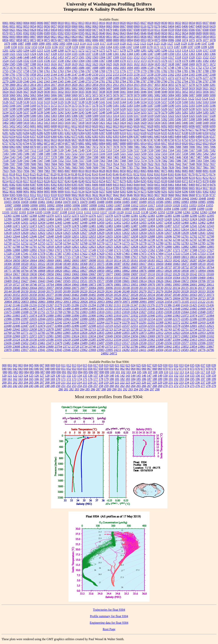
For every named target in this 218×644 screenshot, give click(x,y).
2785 (130, 81)
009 (53, 365)
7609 (81, 164)
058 (101, 369)
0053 (26, 26)
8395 (75, 185)
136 (90, 376)
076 (198, 369)
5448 (199, 123)
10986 (210, 202)
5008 (116, 88)
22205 (210, 319)
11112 (88, 212)
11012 (135, 205)
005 (31, 365)
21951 (160, 315)
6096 (192, 126)
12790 (25, 247)
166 (37, 379)
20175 (50, 291)
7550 (54, 161)
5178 (95, 105)
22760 (8, 333)
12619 (16, 233)
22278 (126, 322)
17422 (84, 254)
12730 (117, 240)
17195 (134, 250)
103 (128, 372)
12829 (143, 247)
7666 (33, 167)
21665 (193, 309)
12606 (118, 229)
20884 (50, 302)
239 (214, 382)
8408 (102, 185)
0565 (185, 30)
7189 (47, 154)
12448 (84, 223)
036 (197, 365)
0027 (143, 23)
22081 (92, 319)
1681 (47, 68)
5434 (157, 123)
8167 (185, 174)
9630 (81, 195)
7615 (123, 164)
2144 (54, 74)
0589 (47, 33)
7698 (88, 167)
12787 (8, 247)
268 (155, 386)
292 (125, 389)
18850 (101, 271)
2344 (54, 81)
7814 (151, 167)
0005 (33, 23)
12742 (168, 240)
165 (31, 379)
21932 (134, 315)
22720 (101, 329)
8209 (185, 178)
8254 (102, 181)
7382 (68, 157)
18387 (118, 264)
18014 (193, 257)
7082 (144, 147)
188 (155, 379)
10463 (50, 202)
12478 (67, 226)
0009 (54, 23)
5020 (199, 88)
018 (101, 365)
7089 (185, 147)
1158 (68, 47)
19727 (16, 285)
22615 (202, 326)
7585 (171, 161)
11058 (18, 209)
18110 (109, 260)
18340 (58, 264)
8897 (164, 188)
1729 (151, 68)
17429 (101, 254)
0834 (130, 37)
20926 (84, 302)
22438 (210, 322)
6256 (171, 130)
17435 (109, 254)
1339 (102, 54)
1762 (54, 71)
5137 (75, 102)
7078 (116, 147)
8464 (178, 185)
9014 (199, 188)
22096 (118, 319)
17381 (50, 254)
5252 (130, 112)
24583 (185, 350)
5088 (199, 95)
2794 (185, 81)
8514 (109, 188)
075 (192, 369)
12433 (33, 223)
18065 (42, 260)
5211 (68, 109)
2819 (68, 85)
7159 (150, 150)
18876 (143, 271)
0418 (206, 26)
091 (64, 372)
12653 (92, 236)
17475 (143, 254)
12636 (160, 233)
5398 (192, 119)
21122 (202, 302)
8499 (81, 188)
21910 (118, 315)
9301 (199, 192)
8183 (47, 178)
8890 (150, 188)
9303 (213, 192)
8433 (116, 185)
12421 (176, 219)
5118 (164, 99)
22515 (101, 326)
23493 (92, 343)
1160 (82, 47)
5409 (19, 123)
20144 (8, 291)
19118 (160, 274)
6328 (143, 133)
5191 (178, 105)
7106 (19, 150)
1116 (96, 44)
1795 (26, 74)
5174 (68, 105)
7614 (116, 164)
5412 (40, 123)
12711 (16, 240)
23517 (126, 343)
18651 (92, 267)
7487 (199, 157)
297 (152, 389)
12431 (25, 223)
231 (171, 382)
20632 (126, 298)
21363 (143, 305)
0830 (102, 37)
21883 (58, 315)
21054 (168, 302)
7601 (40, 164)
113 (181, 372)
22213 (16, 322)
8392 (54, 185)
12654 (101, 236)
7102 (12, 150)
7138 (54, 150)
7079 (123, 147)
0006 (40, 23)
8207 (171, 178)
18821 (67, 271)
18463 (177, 264)
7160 (157, 150)
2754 (95, 81)
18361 (75, 264)
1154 (41, 47)
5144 (123, 102)
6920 (185, 143)
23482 (67, 343)
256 (90, 386)
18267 (185, 260)
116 (197, 372)
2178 (61, 78)
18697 (134, 267)
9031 (12, 192)
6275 (178, 130)
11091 (142, 209)
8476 (213, 185)
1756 (12, 71)
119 (213, 372)
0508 (137, 30)
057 (96, 369)
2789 (157, 81)
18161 (134, 260)
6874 (61, 143)
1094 (69, 44)
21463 (25, 309)
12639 (185, 233)
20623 (101, 298)
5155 (151, 102)
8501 (88, 188)
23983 (101, 350)
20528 (134, 295)
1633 (144, 64)
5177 (88, 105)
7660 (6, 167)
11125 (136, 212)
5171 (47, 105)
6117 (40, 130)
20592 (33, 298)
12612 (168, 229)
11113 (96, 212)
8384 (26, 185)
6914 (144, 143)
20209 (75, 291)
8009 (75, 171)
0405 (178, 26)
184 (133, 379)
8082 (178, 171)
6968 (26, 147)
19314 (109, 278)
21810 (101, 312)
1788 (206, 71)
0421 (12, 30)
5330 (12, 119)
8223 (40, 181)
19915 (126, 285)
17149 (92, 250)
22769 (16, 333)
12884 (202, 247)
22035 (33, 319)
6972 (40, 147)
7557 (81, 161)
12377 (101, 216)
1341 (116, 54)
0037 (206, 23)
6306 (95, 133)
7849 (185, 167)
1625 (109, 64)
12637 (168, 233)
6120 (53, 130)
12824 (101, 247)
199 (214, 379)
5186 (144, 105)
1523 (212, 57)
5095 (34, 99)
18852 (109, 271)
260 (112, 386)
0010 (61, 23)
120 (4, 376)
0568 (206, 30)
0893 (123, 40)
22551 (134, 326)
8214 (6, 181)
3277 (185, 85)
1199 (204, 47)
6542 (6, 140)
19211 (42, 278)
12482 (101, 226)
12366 (16, 216)
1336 (81, 54)
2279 (6, 81)
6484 (178, 136)
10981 (168, 202)
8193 (88, 178)
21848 (202, 312)
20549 (177, 295)
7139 (61, 150)
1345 (137, 54)
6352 (212, 133)
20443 (67, 295)
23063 (143, 336)
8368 (171, 181)
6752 (185, 140)
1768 (95, 71)
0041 (6, 26)
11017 (151, 205)
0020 (123, 23)
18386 (109, 264)
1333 (61, 54)
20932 (92, 302)
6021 (102, 126)
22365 (168, 322)
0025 (137, 23)
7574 (144, 161)
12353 (161, 212)
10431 (126, 198)
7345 (19, 157)
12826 (118, 247)
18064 (33, 260)
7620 (143, 164)
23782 (126, 346)
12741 (160, 240)
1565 (88, 61)
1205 (33, 50)
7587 (185, 161)
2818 (61, 85)
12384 (160, 216)
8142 (88, 174)
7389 (81, 157)
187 (149, 379)
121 (10, 376)
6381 (81, 136)
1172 (163, 47)
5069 (75, 95)
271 (171, 386)
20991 (143, 302)
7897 (213, 167)
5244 (75, 112)
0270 (150, 26)
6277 (192, 130)
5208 (47, 109)
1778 (137, 71)
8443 (130, 185)
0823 (68, 37)
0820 (47, 37)
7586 (178, 161)
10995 (68, 205)
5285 (206, 112)
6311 (130, 133)
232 (176, 382)
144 (133, 376)
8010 (81, 171)
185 (139, 379)
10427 (118, 198)
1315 (192, 50)
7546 (33, 161)
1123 (143, 44)
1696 (144, 68)
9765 (96, 198)
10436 (160, 198)
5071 (81, 95)
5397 (185, 119)
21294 (92, 305)
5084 (171, 95)
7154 (116, 150)
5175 (75, 105)
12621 (33, 233)
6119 (47, 130)
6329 (150, 133)
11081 (84, 209)
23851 (176, 346)
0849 (178, 37)
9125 (75, 192)
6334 (157, 133)
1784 (178, 71)
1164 (109, 47)
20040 (16, 288)
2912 (116, 85)
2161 (164, 74)
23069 (151, 336)
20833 (25, 302)
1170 (150, 47)
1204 (26, 50)
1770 (109, 71)
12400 (25, 219)
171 (63, 379)
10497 (134, 202)
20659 (151, 298)
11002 (101, 205)
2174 (40, 78)
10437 (169, 198)
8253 (95, 181)
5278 (157, 112)
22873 (143, 333)
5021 (206, 88)
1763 (61, 71)
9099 (61, 192)
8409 (109, 185)
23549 (160, 343)
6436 (164, 136)
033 (181, 365)
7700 (102, 167)
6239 (164, 130)
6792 (12, 143)
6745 (137, 140)
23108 (8, 340)
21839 (176, 312)
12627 (84, 233)
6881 (81, 143)
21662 (185, 309)
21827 (143, 312)
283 (77, 389)
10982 (177, 202)
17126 (75, 250)
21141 (210, 302)
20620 (92, 298)
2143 (47, 74)
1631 (130, 64)
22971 (25, 336)
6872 (47, 143)
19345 (143, 278)
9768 (110, 198)
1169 (143, 47)
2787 (144, 81)
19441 (33, 281)
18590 (33, 267)
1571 (130, 61)
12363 (204, 212)
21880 (50, 315)
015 (85, 365)
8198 (116, 178)
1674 (12, 68)
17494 (160, 254)
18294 (202, 260)
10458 (25, 202)
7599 (26, 164)
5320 (157, 116)
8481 (19, 188)
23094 (193, 336)
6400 (144, 136)
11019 (168, 205)
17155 (101, 250)
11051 (185, 205)
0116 (144, 26)
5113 (137, 99)
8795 (123, 188)
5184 (137, 105)
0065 (109, 26)
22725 (126, 329)
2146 (68, 74)
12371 (58, 216)
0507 (130, 30)
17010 (42, 250)
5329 (6, 119)
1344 (130, 54)
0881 (81, 40)
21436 (210, 305)
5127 (12, 102)
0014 (88, 23)
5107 (103, 99)
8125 (33, 174)
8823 (143, 188)
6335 (164, 133)
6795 (33, 143)
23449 (16, 343)
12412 (109, 219)
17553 (202, 254)
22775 (33, 333)
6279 (205, 130)
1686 (81, 68)
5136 (68, 102)
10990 (34, 205)
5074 (102, 95)
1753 (206, 68)
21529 (134, 309)
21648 (177, 309)
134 (80, 376)
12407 (67, 219)
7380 (61, 157)
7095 (206, 147)
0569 (212, 30)
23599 (8, 346)
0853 (199, 37)
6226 (136, 130)
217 (95, 382)
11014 (143, 205)
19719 (8, 285)
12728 (100, 240)
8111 (5, 174)
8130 (61, 174)
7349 (26, 157)
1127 (170, 44)
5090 (213, 95)
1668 (185, 64)
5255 (144, 112)
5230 (192, 109)
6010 (61, 126)
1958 (33, 74)
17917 (134, 257)
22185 (185, 319)
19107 (143, 274)
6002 (40, 126)
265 (139, 386)
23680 (50, 346)
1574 (151, 61)
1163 (102, 47)
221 (117, 382)
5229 (185, 109)
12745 (185, 240)
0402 (164, 26)
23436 (8, 343)
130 (58, 376)
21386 (168, 305)
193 (182, 379)
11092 (151, 209)
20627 (109, 298)
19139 (185, 274)
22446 (16, 326)
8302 (151, 181)
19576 (92, 281)
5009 (123, 88)
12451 (109, 223)
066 (144, 369)
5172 (54, 105)
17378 (42, 254)
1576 (164, 61)
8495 (61, 188)
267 (149, 386)
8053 (137, 171)
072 (176, 369)
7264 (6, 157)
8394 (68, 185)
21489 (75, 309)
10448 (202, 198)
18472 (185, 264)
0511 (157, 30)
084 (26, 372)
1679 (40, 68)
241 (10, 386)
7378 (54, 157)
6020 (95, 126)
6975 (47, 147)
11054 (201, 205)
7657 (212, 164)
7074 (102, 147)
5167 (19, 105)
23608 (16, 346)
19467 (58, 281)
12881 (177, 247)
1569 (116, 61)
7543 (26, 161)
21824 (134, 312)
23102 (210, 336)
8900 (185, 188)
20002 (202, 285)
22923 (177, 333)
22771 (25, 333)
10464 (58, 202)
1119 (116, 44)
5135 (61, 102)
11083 (92, 209)
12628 (92, 233)
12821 (75, 247)
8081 (171, 171)
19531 (84, 281)
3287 (40, 88)
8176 (12, 178)
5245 (81, 112)
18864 (134, 271)
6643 (116, 140)
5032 (61, 92)
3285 (26, 88)
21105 (185, 302)
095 (86, 372)
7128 (47, 150)
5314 (116, 116)
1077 (206, 40)
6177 (67, 130)
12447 (75, 223)
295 (141, 389)
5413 (47, 123)
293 (131, 389)
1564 (81, 61)
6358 (40, 136)
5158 (171, 102)
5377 (81, 119)
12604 (101, 229)
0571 (12, 33)
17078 (67, 250)
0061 (81, 26)
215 (85, 382)
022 (122, 365)
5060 (12, 95)
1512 (137, 57)
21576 (168, 309)
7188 (40, 154)
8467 (185, 185)
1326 (40, 54)
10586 (160, 202)
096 (91, 372)
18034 (8, 260)
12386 (177, 216)
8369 (178, 181)
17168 (109, 250)
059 (106, 369)
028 (155, 365)
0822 (61, 37)
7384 (75, 157)
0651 (171, 33)
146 (144, 376)
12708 (210, 236)
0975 (157, 40)
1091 (49, 44)
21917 (126, 315)
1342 (123, 54)
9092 (33, 192)
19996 (185, 285)
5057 (213, 92)
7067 (88, 147)
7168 (199, 150)
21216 (33, 305)
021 (117, 365)
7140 (67, 150)
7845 (178, 167)
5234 (6, 112)
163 (21, 379)
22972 (33, 336)
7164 (171, 150)
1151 (21, 47)
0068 (130, 26)
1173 (170, 47)
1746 (157, 68)
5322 (171, 116)
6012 (74, 126)
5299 (26, 116)
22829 (92, 333)
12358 (170, 212)
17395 (67, 254)
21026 (160, 302)
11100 (209, 209)
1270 (68, 50)
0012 (74, 23)
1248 (54, 50)
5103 (75, 99)
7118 (40, 150)
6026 (137, 126)
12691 (160, 236)
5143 (116, 102)
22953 (202, 333)
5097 (40, 99)
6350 (206, 133)
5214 (88, 109)
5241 (54, 112)
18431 (151, 264)
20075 (75, 288)
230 (165, 382)
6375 (75, 136)
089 (53, 372)
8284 (137, 181)
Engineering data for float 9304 (109, 623)
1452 (54, 57)
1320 (6, 54)
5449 (206, 123)
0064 (102, 26)
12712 (25, 240)
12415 (126, 219)
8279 (123, 181)
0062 (88, 26)
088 (48, 372)
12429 (8, 223)
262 (123, 386)
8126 (40, 174)
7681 (68, 167)
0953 (144, 40)
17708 (58, 257)
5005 (95, 88)
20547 (168, 295)
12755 (42, 243)
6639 (88, 140)
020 (112, 365)
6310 (123, 133)
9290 (157, 192)
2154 (123, 74)
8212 (206, 178)
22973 (42, 336)
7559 (95, 161)
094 (80, 372)
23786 (134, 346)
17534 (185, 254)
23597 (210, 343)
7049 (61, 147)
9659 (164, 195)
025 (138, 365)
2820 (75, 85)
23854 (193, 346)
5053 (192, 92)
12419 (160, 219)
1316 (199, 50)
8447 (144, 185)
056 (90, 369)
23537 (151, 343)
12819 (58, 247)
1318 (213, 50)
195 (192, 379)
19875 (101, 285)
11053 (193, 205)
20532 (143, 295)
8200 (130, 178)
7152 (102, 150)
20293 (177, 291)
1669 (192, 64)
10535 (151, 202)
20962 (109, 302)
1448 (26, 57)
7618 (130, 164)
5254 (137, 112)
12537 (177, 226)
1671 (206, 64)
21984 (210, 315)
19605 (134, 281)
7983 (47, 171)
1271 (75, 50)
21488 (67, 309)
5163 (206, 102)
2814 (33, 85)
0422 (19, 30)
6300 (54, 133)
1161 (88, 47)
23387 (168, 340)
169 (53, 379)
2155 (130, 74)
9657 (157, 195)
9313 (40, 195)
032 (176, 365)
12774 (118, 243)
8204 (151, 178)
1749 (178, 68)
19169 (210, 274)
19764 (50, 285)
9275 (144, 192)
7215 (95, 154)
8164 (164, 174)
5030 (47, 92)
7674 (61, 167)
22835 (101, 333)
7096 (213, 147)
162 (15, 379)
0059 (68, 26)
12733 (126, 240)
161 (10, 379)
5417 (74, 123)
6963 (12, 147)
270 (165, 386)
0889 (116, 40)
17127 (84, 250)
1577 (171, 61)
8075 (164, 171)
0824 (75, 37)
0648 (151, 33)
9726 (206, 195)
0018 (109, 23)
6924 (213, 143)
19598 (118, 281)
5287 (213, 112)
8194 (95, 178)
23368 (160, 340)
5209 (54, 109)
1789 (213, 71)
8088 (199, 171)
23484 (75, 343)
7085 (164, 147)
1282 (151, 50)
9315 (47, 195)
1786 (192, 71)
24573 (176, 350)
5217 (109, 109)
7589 (192, 161)
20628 (118, 298)
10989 (26, 205)
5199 (19, 109)
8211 (199, 178)
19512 (75, 281)
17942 (151, 257)
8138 (74, 174)
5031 (54, 92)
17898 (126, 257)
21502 (109, 309)
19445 (50, 281)
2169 (6, 78)
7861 (206, 167)
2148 (81, 74)
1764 (68, 71)
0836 (144, 37)
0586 (40, 33)
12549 (16, 229)
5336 (47, 119)
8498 (75, 188)
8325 (157, 181)
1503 (95, 57)
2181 (81, 78)
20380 (58, 295)
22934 (185, 333)
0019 (116, 23)
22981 (50, 336)
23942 (50, 350)
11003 (110, 205)
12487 (134, 226)
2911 (109, 85)
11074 (67, 209)
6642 (109, 140)
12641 (202, 233)
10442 (185, 198)
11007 (118, 205)
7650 (199, 164)
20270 (143, 291)
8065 (144, 171)
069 (160, 369)
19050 (50, 274)
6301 (61, 133)
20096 (109, 288)
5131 (33, 102)
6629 (26, 140)
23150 (33, 340)
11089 (126, 209)
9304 (6, 195)
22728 (134, 329)
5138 (81, 102)
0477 (95, 30)
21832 (151, 312)
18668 (109, 267)
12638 (177, 233)
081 (10, 372)
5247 (95, 112)
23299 (101, 340)
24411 (143, 350)
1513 (143, 57)
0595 (81, 33)
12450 (101, 223)
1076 (199, 40)
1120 (123, 44)
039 (214, 365)
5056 (206, 92)
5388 (137, 119)
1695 (137, 68)
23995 (109, 350)
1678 (33, 68)
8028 (102, 171)
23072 (168, 336)
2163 (178, 74)
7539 (19, 161)
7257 (178, 154)
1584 (6, 64)
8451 (157, 185)
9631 (88, 195)
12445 (58, 223)
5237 (26, 112)
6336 (171, 133)
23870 (8, 350)
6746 (143, 140)
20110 (143, 288)
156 (198, 376)
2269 (151, 78)
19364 (176, 278)
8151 (130, 174)
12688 (151, 236)
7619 (137, 164)
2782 (109, 81)
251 (63, 386)
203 (21, 382)
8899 (178, 188)
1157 (61, 47)
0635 (95, 33)
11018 (160, 205)
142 (123, 376)
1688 (95, 68)
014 (79, 365)
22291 (143, 322)
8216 (19, 181)
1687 (88, 68)
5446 (185, 123)
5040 (116, 92)
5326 (199, 116)
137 (96, 376)
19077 (109, 274)
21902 (101, 315)
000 (4, 365)
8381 (6, 185)
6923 (206, 143)
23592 (193, 343)
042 (15, 369)
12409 (84, 219)
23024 (75, 336)
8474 (206, 185)
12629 (101, 233)
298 (157, 389)
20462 (75, 295)
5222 (137, 109)
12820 (67, 247)
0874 (40, 40)
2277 (206, 78)
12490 (143, 226)
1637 (164, 64)
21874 (33, 315)
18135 (126, 260)
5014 (157, 88)
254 (80, 386)
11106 (47, 212)
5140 (95, 102)
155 (192, 376)
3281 (212, 85)
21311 (117, 305)
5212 (74, 109)
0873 (33, 40)
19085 (118, 274)
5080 (144, 95)
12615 (193, 229)
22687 (58, 329)
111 (171, 372)
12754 (33, 243)
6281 (6, 133)
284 (82, 389)
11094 (167, 209)
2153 (116, 74)
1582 (206, 61)
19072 (101, 274)
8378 (206, 181)
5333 (33, 119)
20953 (101, 302)
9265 (123, 192)
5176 (81, 105)
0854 (206, 37)
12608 (134, 229)
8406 (95, 185)
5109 (116, 99)
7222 (130, 154)
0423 (26, 30)
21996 (16, 319)
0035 (199, 23)
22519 (109, 326)
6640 (95, 140)
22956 (210, 333)
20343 (8, 295)
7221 (123, 154)
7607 (75, 164)
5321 (164, 116)
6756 (212, 140)
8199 (123, 178)
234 (187, 382)
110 (166, 372)
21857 (210, 312)
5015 (164, 88)
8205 (157, 178)
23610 (25, 346)
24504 (160, 350)
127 (42, 376)
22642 (16, 329)
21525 (126, 309)
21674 (210, 309)
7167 (192, 150)
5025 (12, 92)
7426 (157, 157)
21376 (151, 305)
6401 (151, 136)
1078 (213, 40)
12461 (193, 223)
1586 (19, 64)
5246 (88, 112)
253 (74, 386)
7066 (81, 147)
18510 (202, 264)
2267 (137, 78)
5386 (130, 119)
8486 (47, 188)
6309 (116, 133)
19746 (33, 285)
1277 (116, 50)
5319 (150, 116)
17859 (101, 257)
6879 (75, 143)
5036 (88, 92)
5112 (130, 99)
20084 (92, 288)
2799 (6, 85)
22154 (151, 319)
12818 (50, 247)
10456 (16, 202)
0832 (116, 37)
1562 (68, 61)
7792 (137, 167)
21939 (143, 315)
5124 (205, 99)
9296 (185, 192)
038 (208, 365)
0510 (151, 30)
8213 (212, 178)
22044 (42, 319)
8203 (144, 178)
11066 (51, 209)
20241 (109, 291)
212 (69, 382)
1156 (55, 47)
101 (118, 372)
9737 (212, 195)
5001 (68, 88)
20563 (193, 295)
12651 (75, 236)
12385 (168, 216)
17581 (8, 257)
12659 (143, 236)
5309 (95, 116)
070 (165, 369)
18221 (160, 260)
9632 (95, 195)
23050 (118, 336)
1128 (177, 44)
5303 (54, 116)
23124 (16, 340)
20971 (126, 302)
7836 (164, 167)
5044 (130, 92)
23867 (210, 346)
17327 (210, 250)
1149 (7, 47)
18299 (210, 260)
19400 (202, 278)
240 (4, 386)
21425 (193, 305)
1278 (123, 50)
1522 (206, 57)
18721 (151, 267)
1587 (26, 64)
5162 (199, 102)
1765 (75, 71)
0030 (164, 23)
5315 (123, 116)
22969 (16, 336)
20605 (67, 298)
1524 (6, 61)
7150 (88, 150)
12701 (185, 236)
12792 (42, 247)
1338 (95, 54)
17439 (118, 254)
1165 (116, 47)
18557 (16, 267)
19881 (118, 285)
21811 (109, 312)
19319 (117, 278)
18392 (126, 264)
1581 (199, 61)
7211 (68, 154)
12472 (25, 226)
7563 (102, 161)
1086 (14, 44)
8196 (102, 178)
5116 (157, 99)
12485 (126, 226)
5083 (164, 95)
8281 (130, 181)
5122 (191, 99)
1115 (89, 44)
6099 (212, 126)
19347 (151, 278)
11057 (9, 209)
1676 (19, 68)
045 (31, 369)
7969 (40, 171)
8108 (213, 171)
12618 (8, 233)
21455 (16, 309)
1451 (47, 57)
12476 (50, 226)
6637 (75, 140)
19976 (160, 285)
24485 (151, 350)
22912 (160, 333)
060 (112, 369)
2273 (178, 78)
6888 (123, 143)
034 (187, 365)
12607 (126, 229)
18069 (50, 260)
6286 (40, 133)
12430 (16, 223)
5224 (150, 109)
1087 (21, 44)
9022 (6, 192)
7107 (26, 150)
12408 (75, 219)
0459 (88, 30)
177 (96, 379)
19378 (185, 278)
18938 (185, 271)
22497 (84, 326)
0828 (88, 37)
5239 (40, 112)
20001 (193, 285)
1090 (42, 44)
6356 (26, 136)
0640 (102, 33)
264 (133, 386)
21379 (160, 305)
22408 (193, 322)
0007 (47, 23)
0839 (157, 37)
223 (128, 382)
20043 (25, 288)
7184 (12, 154)
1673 (6, 68)
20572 (202, 295)
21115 (193, 302)
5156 (157, 102)
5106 (96, 99)
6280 (212, 130)
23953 (75, 350)
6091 (157, 126)
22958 (8, 336)
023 (128, 365)
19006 (210, 271)
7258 (185, 154)
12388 (185, 216)
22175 (176, 319)
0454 (54, 30)
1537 (54, 61)
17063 (50, 250)
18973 (193, 271)
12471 (16, 226)
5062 (26, 95)
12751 (16, 243)
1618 (68, 64)
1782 (164, 71)
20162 (33, 291)
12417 (143, 219)
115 (192, 372)
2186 (95, 78)
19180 (16, 278)
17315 (202, 250)
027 (149, 365)
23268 (75, 340)
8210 (192, 178)
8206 (164, 178)
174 (80, 379)
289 (109, 389)
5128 (19, 102)
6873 (54, 143)
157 (203, 376)
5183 (130, 105)
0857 (12, 40)
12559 (58, 229)
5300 (33, 116)
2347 (75, 81)
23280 (84, 340)
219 (106, 382)
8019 (88, 171)
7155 (123, 150)
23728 (75, 346)
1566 (95, 61)
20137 (202, 288)
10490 (109, 202)
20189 (67, 291)
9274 (137, 192)
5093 (20, 99)
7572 (137, 161)
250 (58, 386)
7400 (102, 157)
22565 (168, 326)
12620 (25, 233)
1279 (130, 50)
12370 (50, 216)
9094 (40, 192)
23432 (210, 340)
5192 (185, 105)
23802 (143, 346)
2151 (102, 74)
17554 (210, 254)
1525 (12, 61)
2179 (68, 78)
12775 (126, 243)
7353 (40, 157)
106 (145, 372)
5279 (164, 112)
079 (214, 369)
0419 (212, 26)
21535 (143, 309)
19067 (92, 274)
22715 (92, 329)
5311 (109, 116)
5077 (123, 95)
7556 (75, 161)
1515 (157, 57)
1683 (61, 68)
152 (176, 376)
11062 (26, 209)
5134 (54, 102)
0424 (33, 30)
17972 (168, 257)
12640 (193, 233)
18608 (58, 267)
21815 (117, 312)
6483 (171, 136)
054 (80, 369)
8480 (12, 188)
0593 (68, 33)
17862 (109, 257)
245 (31, 386)
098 (102, 372)
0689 (199, 33)
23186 (50, 340)
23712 (67, 346)
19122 (168, 274)
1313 (178, 50)
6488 (199, 136)
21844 (185, 312)
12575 (75, 229)
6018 (81, 126)
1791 (12, 74)
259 (106, 386)
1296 (164, 50)
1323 (26, 54)
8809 (130, 188)
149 (160, 376)
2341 (33, 81)
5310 (102, 116)
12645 (25, 236)
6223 (116, 130)
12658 (134, 236)
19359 (168, 278)
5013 (150, 88)
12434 (42, 223)
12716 (41, 240)
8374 (192, 181)
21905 (109, 315)
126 (37, 376)
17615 (33, 257)
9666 (185, 195)
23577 (185, 343)
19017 (16, 274)
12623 (50, 233)
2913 (123, 85)
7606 (68, 164)
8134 (67, 174)
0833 (123, 37)
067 (149, 369)
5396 (178, 119)
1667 (178, 64)
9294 (178, 192)
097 (96, 372)
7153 (109, 150)
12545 (8, 229)
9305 (12, 195)
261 (117, 386)
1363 (192, 54)
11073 (59, 209)
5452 (12, 126)
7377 (47, 157)
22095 (109, 319)
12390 (193, 216)
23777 (117, 346)
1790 (6, 74)
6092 (164, 126)
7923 (6, 171)
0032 (178, 23)
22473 (33, 326)
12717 (50, 240)
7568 (123, 161)
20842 (33, 302)
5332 (26, 119)
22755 (202, 329)
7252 (157, 154)
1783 (171, 71)
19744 (25, 285)
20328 (185, 291)
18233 (168, 260)
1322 (19, 54)
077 (203, 369)
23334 (118, 340)
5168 (26, 105)
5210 (61, 109)
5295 (12, 116)
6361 (61, 136)
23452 (25, 343)
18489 (193, 264)
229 (160, 382)
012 (69, 365)
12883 (193, 247)
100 (112, 372)
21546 (151, 309)
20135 (185, 288)
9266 (130, 192)
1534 (33, 61)
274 (187, 386)
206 (37, 382)
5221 (130, 109)
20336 (210, 291)
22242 (58, 322)
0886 (95, 40)
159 (214, 376)
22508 (92, 326)
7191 (61, 154)
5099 (47, 99)
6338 (185, 133)
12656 (118, 236)
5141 (102, 102)
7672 (54, 167)
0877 (61, 40)
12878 (151, 247)
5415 (61, 123)
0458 (81, 30)
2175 (47, 78)
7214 (88, 154)
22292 (151, 322)
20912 (59, 302)
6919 (178, 143)
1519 (185, 57)
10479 (84, 202)
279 (214, 386)
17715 (67, 257)
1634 (151, 64)
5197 (6, 109)
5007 (109, 88)
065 (139, 369)
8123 (26, 174)
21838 (168, 312)
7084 (157, 147)
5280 (171, 112)
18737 (168, 267)
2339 (19, 81)
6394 (123, 136)
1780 (151, 71)
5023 (212, 88)
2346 (68, 81)
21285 (67, 305)
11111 (80, 212)
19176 (8, 278)
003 (21, 365)
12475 (42, 226)
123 (21, 376)
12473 (33, 226)
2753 (88, 81)
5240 (47, 112)
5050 (171, 92)
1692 (116, 68)
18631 (75, 267)
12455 (143, 223)
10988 (17, 205)
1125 (157, 44)
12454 (134, 223)
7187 (33, 154)
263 (128, 386)
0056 (47, 26)
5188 (157, 105)
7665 (26, 167)
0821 (54, 37)
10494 (118, 202)
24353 (134, 350)
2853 (88, 85)
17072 (58, 250)
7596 (6, 164)
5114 (144, 99)
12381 (134, 216)
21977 (202, 315)
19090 (126, 274)
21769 (58, 312)
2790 (164, 81)
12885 (210, 247)
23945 (58, 350)
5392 (164, 119)
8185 (61, 178)
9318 (54, 195)
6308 (109, 133)
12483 (109, 226)
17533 (177, 254)
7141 (74, 150)
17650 (42, 257)
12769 (92, 243)
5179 (102, 105)
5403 (12, 123)
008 (47, 365)
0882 (88, 40)
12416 (134, 219)
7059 (75, 147)
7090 (192, 147)
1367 (6, 57)
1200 (211, 47)
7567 (116, 161)
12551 (33, 229)
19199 (33, 278)
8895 (157, 188)
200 (4, 382)
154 (187, 376)
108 (155, 372)
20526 (118, 295)
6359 (47, 136)
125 (31, 376)
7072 (95, 147)
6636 (68, 140)
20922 (76, 302)
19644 (177, 281)
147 (149, 376)
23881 (16, 350)
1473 (75, 57)
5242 (61, 112)
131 (63, 376)
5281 (178, 112)
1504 (102, 57)
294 (136, 389)
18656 (101, 267)
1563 (75, 61)
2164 (185, 74)
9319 (61, 195)
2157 (144, 74)
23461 (42, 343)
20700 (185, 298)
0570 (6, 33)
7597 (12, 164)
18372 (92, 264)
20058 (58, 288)
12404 (50, 219)
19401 (210, 278)
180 (112, 379)
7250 (143, 154)
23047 (101, 336)
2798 (213, 81)
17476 (151, 254)
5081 (151, 95)
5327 (206, 116)
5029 (40, 92)
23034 (92, 336)
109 (161, 372)
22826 (84, 333)
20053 (42, 288)
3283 (12, 88)
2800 (12, 85)
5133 (47, 102)
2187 (102, 78)
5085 (178, 95)
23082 (185, 336)
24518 (168, 350)
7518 (6, 161)
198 (208, 379)
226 (144, 382)
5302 (47, 116)
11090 (134, 209)
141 (117, 376)
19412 (16, 281)
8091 (206, 171)
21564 (160, 309)
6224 (123, 130)
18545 (210, 264)
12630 (109, 233)
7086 (171, 147)
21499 (92, 309)
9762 (76, 198)
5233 (212, 109)
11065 (42, 209)
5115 (150, 99)
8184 (54, 178)
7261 (199, 154)
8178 (19, 178)
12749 (210, 240)
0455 (61, 30)
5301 (40, 116)
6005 (47, 126)
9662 (178, 195)
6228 (150, 130)
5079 (137, 95)
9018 (212, 188)
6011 (68, 126)
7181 (206, 150)
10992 (51, 205)
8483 (33, 188)
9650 (137, 195)
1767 (88, 71)
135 (85, 376)
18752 (185, 267)
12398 (16, 219)
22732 (143, 329)
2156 (137, 74)
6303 (75, 133)
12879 (160, 247)
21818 (126, 312)
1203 (19, 50)
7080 (130, 147)
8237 (61, 181)
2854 (95, 85)
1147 (204, 44)
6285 (33, 133)
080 (5, 372)
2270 (157, 78)
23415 (202, 340)
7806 (144, 167)
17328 (8, 254)
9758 (55, 198)
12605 (109, 229)
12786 (210, 243)
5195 (206, 105)
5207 (40, 109)
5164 (213, 102)
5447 (192, 123)
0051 (12, 26)
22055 (50, 319)
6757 (6, 143)
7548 (47, 161)
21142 (8, 305)
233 (181, 382)
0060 (75, 26)
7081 (137, 147)
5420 (95, 123)
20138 (210, 288)
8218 (33, 181)
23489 (84, 343)
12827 (126, 247)
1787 (199, 71)
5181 (116, 105)
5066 (54, 95)
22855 (126, 333)
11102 (14, 212)
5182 (123, 105)
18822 (75, 271)
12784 (193, 243)
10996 (76, 205)
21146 (16, 305)
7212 (74, 154)
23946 (67, 350)
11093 (159, 209)
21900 (92, 315)
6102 (13, 130)
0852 (192, 37)
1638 (171, 64)
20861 (42, 302)
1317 (206, 50)
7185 (19, 154)
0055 (40, 26)
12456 (151, 223)
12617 (210, 229)
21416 (185, 305)
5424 (123, 123)
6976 (54, 147)
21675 (8, 312)
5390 (151, 119)
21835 (160, 312)
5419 (88, 123)
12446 (67, 223)
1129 (184, 44)
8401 (88, 185)
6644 (123, 140)
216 (90, 382)
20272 (151, 291)
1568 (109, 61)
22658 (33, 329)
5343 (54, 119)
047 (42, 369)
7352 (33, 157)
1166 (122, 47)
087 (43, 372)
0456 (68, 30)
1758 (26, 71)
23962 (84, 350)
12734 (134, 240)
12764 (67, 243)
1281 (144, 50)
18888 (151, 271)
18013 (185, 257)
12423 (185, 219)
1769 (102, 71)
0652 (178, 33)
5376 (75, 119)
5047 (151, 92)
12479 (75, 226)
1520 (192, 57)
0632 (88, 33)
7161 (164, 150)
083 (21, 372)
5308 (88, 116)
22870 (134, 333)
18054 (25, 260)
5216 (102, 109)
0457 (75, 30)
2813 (26, 85)
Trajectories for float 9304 (109, 610)
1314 (185, 50)
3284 (19, 88)
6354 (12, 136)
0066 (116, 26)
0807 (33, 37)
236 (197, 382)
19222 (58, 278)
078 (208, 369)
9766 (103, 198)
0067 (123, 26)
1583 (213, 61)
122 (15, 376)
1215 (40, 50)
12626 (75, 233)
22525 (118, 326)
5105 (89, 99)
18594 (42, 267)
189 (160, 379)
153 (182, 376)
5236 (19, 112)
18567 (25, 267)
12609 (143, 229)
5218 (116, 109)
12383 (151, 216)
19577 (101, 281)
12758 (58, 243)
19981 (168, 285)
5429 (143, 123)
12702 (193, 236)
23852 (185, 346)
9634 (102, 195)
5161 (192, 102)
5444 (171, 123)
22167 (160, 319)
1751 (192, 68)
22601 (193, 326)
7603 (47, 164)
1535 (40, 61)
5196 (213, 105)
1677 (26, 68)
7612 (102, 164)
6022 (109, 126)
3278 (192, 85)
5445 (178, 123)
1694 (130, 68)
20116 (151, 288)
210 (58, 382)
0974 (151, 40)
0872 (26, 40)
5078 (130, 95)
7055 (68, 147)
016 (90, 365)
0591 (54, 33)
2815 (40, 85)
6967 (19, 147)
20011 (210, 285)
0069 (137, 26)
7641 (171, 164)
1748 (171, 68)
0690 (206, 33)
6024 (123, 126)
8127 (47, 174)
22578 (177, 326)
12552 (42, 229)
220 (112, 382)
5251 (123, 112)
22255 (84, 322)
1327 (47, 54)
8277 (116, 181)
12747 (193, 240)
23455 (33, 343)
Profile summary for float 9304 (109, 616)
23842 (168, 346)
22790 (50, 333)
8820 (137, 188)
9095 (47, 192)
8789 (116, 188)
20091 (101, 288)
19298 (92, 278)
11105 (39, 212)
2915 (137, 85)
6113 (26, 130)
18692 (126, 267)
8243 (68, 181)
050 (58, 369)
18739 (177, 267)
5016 (171, 88)
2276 (199, 78)
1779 (144, 71)
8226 (47, 181)
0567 (199, 30)
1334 (68, 54)
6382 (88, 136)
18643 (84, 267)
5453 (19, 126)
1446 (19, 57)
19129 (176, 274)
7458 (185, 157)
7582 (164, 161)
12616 (202, 229)
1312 (171, 50)
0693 (12, 37)
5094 (27, 99)
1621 (81, 64)
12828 (134, 247)
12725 (84, 240)
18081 (58, 260)
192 (176, 379)
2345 (61, 81)
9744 (7, 198)
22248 (75, 322)
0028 (150, 23)
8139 (81, 174)
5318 (143, 116)
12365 (8, 216)
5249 (109, 112)
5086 (185, 95)
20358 (33, 295)
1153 (34, 47)
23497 (101, 343)
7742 (116, 167)
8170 (192, 174)
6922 (199, 143)
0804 (19, 37)
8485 (40, 188)
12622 (42, 233)
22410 (202, 322)
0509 (144, 30)
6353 (6, 136)
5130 (26, 102)
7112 (33, 150)
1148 (211, 44)
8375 (199, 181)
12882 (185, 247)
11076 (76, 209)
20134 (176, 288)
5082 (157, 95)
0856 (6, 40)
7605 (61, 164)
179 (106, 379)
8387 (33, 185)
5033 (68, 92)
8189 (75, 178)
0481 (116, 30)
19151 (202, 274)
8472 (199, 185)
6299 (47, 133)
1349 (164, 54)
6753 (192, 140)
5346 (68, 119)
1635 (157, 64)
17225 (143, 250)
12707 (202, 236)
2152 (109, 74)
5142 (109, 102)
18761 (202, 267)
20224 (92, 291)
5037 (95, 92)
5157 (164, 102)
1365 (206, 54)
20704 (193, 298)
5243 (68, 112)
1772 (116, 71)
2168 (213, 74)
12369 (42, 216)
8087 (192, 171)
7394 (88, 157)
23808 (151, 346)
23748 (92, 346)
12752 (25, 243)
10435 (152, 198)
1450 (40, 57)
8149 (123, 174)
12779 (151, 243)
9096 (54, 192)
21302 (109, 305)
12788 (16, 247)
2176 (54, 78)
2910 (102, 85)
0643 (123, 33)
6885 (109, 143)
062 (123, 369)
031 (171, 365)
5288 (6, 116)
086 (37, 372)
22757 (210, 329)
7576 (151, 161)
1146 (197, 44)
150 (165, 376)
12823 (92, 247)
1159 (75, 47)
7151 (95, 150)
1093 (62, 44)
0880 (75, 40)
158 (208, 376)
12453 (126, 223)
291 (120, 389)
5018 (185, 88)
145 (139, 376)
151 (171, 376)
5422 (109, 123)
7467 (192, 157)
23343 (134, 340)
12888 (16, 250)
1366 (213, 54)
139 (106, 376)
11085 (109, 209)
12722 (58, 240)
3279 (199, 85)
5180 (109, 105)
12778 (143, 243)
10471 (75, 202)
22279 (134, 322)
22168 (168, 319)
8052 (130, 171)
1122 (136, 44)
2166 (199, 74)
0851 (185, 37)
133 (74, 376)
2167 (206, 74)
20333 (202, 291)
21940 (151, 315)
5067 (61, 95)
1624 (102, 64)
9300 (192, 192)
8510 (95, 188)
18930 (177, 271)
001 (10, 365)
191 (171, 379)
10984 (193, 202)
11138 (145, 212)
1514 (150, 57)
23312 (109, 340)
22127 (134, 319)
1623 (95, 64)
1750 (185, 68)
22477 (50, 326)
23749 (100, 346)
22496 (75, 326)
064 (133, 369)
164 (26, 379)
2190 (123, 78)
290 (114, 389)
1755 (6, 71)
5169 (33, 105)
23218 (67, 340)
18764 (210, 267)
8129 (54, 174)
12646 (33, 236)
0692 (6, 37)
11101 (6, 212)
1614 (40, 64)
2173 (33, 78)
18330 (50, 264)
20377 (50, 295)
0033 (185, 23)
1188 (184, 47)
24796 (210, 350)
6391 (102, 136)
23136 (25, 340)
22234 (50, 322)
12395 (210, 216)
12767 (75, 243)
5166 (12, 105)
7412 (130, 157)
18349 (67, 264)
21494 (84, 309)
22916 (168, 333)
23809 (160, 346)
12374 (84, 216)
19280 (75, 278)
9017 (206, 188)
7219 (109, 154)
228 (155, 382)
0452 (40, 30)
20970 (118, 302)
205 (31, 382)
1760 (40, 71)
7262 (206, 154)
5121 (184, 99)
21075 (177, 302)
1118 (109, 44)
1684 (68, 68)
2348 (81, 81)
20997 (151, 302)
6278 (198, 130)
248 (47, 386)
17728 (75, 257)
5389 (144, 119)
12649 (58, 236)
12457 (160, 223)
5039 (109, 92)
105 (139, 372)
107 (150, 372)
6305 (88, 133)
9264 (116, 192)
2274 (185, 78)
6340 (199, 133)
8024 (95, 171)
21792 (75, 312)
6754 (199, 140)
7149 (81, 150)
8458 (164, 185)
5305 (68, 116)
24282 (126, 350)
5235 (12, 112)
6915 (151, 143)
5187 (151, 105)
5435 (164, 123)
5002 (75, 88)
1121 (130, 44)
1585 (12, 64)
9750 (21, 198)
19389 (193, 278)
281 (66, 389)
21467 (33, 309)
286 (93, 389)
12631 (118, 233)
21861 (8, 315)
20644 (143, 298)
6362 (68, 136)
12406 (58, 219)
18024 (202, 257)
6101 (6, 130)
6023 (116, 126)
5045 (137, 92)
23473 (50, 343)
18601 (50, 267)
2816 (47, 85)
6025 (130, 126)
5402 (6, 123)
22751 (185, 329)
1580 (192, 61)
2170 (12, 78)
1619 (75, 64)
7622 (150, 164)
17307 (185, 250)
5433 (150, 123)
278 (208, 386)
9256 (95, 192)
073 (182, 369)
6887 (116, 143)
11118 (112, 212)
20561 (185, 295)
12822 (84, 247)
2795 (192, 81)
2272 (171, 78)
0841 (171, 37)
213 (74, 382)
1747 (164, 68)
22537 (126, 326)
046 (37, 369)
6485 (185, 136)
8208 (178, 178)
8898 (171, 188)
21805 (92, 312)
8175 (6, 178)
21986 (8, 319)
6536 (206, 136)
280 (61, 389)
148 (155, 376)
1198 (197, 47)
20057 (50, 288)
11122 (128, 212)
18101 (101, 260)
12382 (143, 216)
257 (96, 386)
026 (144, 365)
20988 (135, 302)
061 (117, 369)
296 (147, 389)
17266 (160, 250)
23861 (202, 346)
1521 (199, 57)
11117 (104, 212)
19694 (193, 281)
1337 (88, 54)
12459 (177, 223)
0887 (102, 40)
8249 (81, 181)
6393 (116, 136)
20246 (118, 291)
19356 (160, 278)
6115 (33, 130)
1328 (54, 54)
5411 (33, 123)
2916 (143, 85)
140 (112, 376)
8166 (178, 174)
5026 (19, 92)
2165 (192, 74)
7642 (178, 164)
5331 (19, 119)
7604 (54, 164)
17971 (160, 257)
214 (79, 382)
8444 (137, 185)
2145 (61, 74)
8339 (164, 181)
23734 (84, 346)
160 (4, 379)
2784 (123, 81)
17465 (126, 254)
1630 (123, 64)
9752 (27, 198)
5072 (88, 95)
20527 (126, 295)
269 (160, 386)
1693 (123, 68)
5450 (212, 123)
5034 (75, 92)
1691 (109, 68)
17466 (134, 254)
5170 (40, 105)
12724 (75, 240)
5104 (82, 99)
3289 (54, 88)
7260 (192, 154)
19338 (134, 278)
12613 (176, 229)
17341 (25, 254)
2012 (40, 74)
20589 (25, 298)
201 (10, 382)
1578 (178, 61)
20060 (67, 288)
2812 (19, 85)
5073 (95, 95)
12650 (67, 236)
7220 (116, 154)
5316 (130, 116)
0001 (6, 23)
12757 (50, 243)
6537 (213, 136)
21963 (177, 315)
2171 (19, 78)
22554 (143, 326)
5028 (33, 92)
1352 (185, 54)
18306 (8, 264)
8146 (116, 174)
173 (74, 379)
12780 (160, 243)
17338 (16, 254)
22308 (160, 322)
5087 (192, 95)
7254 (171, 154)
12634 (143, 233)
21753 (50, 312)
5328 (212, 116)
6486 (192, 136)
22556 (160, 326)
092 (69, 372)
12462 (202, 223)
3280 (206, 85)
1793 (19, 74)
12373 (75, 216)
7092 (199, 147)
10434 (143, 198)
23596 (202, 343)
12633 (134, 233)
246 (37, 386)
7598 (19, 164)
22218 (25, 322)
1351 (178, 54)
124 (26, 376)
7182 (212, 150)
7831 (157, 167)
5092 (13, 99)
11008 (126, 205)
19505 (67, 281)
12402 (42, 219)
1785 (185, 71)
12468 (8, 226)
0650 (164, 33)
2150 (95, 74)
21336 (126, 305)
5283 (192, 112)
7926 (12, 171)
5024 (6, 92)
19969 (143, 285)
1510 (123, 57)
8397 (81, 185)
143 (128, 376)
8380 (213, 181)
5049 (164, 92)
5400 (206, 119)
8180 (33, 178)
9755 (41, 198)
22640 (8, 329)
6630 (33, 140)
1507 (109, 57)
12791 (33, 247)
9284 (151, 192)
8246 (75, 181)
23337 (126, 340)
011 (63, 365)
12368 (33, 216)
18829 (92, 271)
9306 (19, 195)
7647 (185, 164)
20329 (193, 291)
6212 (81, 130)
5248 (102, 112)
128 (47, 376)
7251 (150, 154)
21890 (75, 315)
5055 (199, 92)
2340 (26, 81)
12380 (126, 216)
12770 (101, 243)
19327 (126, 278)
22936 (193, 333)
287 (98, 389)
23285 (92, 340)
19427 (25, 281)
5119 (171, 99)
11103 (22, 212)
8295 (144, 181)
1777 (130, 71)
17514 (168, 254)
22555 (151, 326)
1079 (7, 44)
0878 (68, 40)
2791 (171, 81)
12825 (109, 247)
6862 (40, 143)
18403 (134, 264)
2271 (164, 78)
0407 (192, 26)
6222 (109, 130)
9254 (88, 192)
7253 (164, 154)
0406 (185, 26)
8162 (150, 174)
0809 (40, 37)
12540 (185, 226)
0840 (164, 37)
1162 (95, 47)
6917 (164, 143)
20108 (126, 288)
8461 (171, 185)
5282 (185, 112)
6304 (81, 133)
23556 (168, 343)
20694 (177, 298)
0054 (33, 26)
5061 (19, 95)
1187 (177, 47)
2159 (157, 74)
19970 (151, 285)
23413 (193, 340)
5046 (144, 92)
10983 (185, 202)
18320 (25, 264)
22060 (58, 319)
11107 (55, 212)
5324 (185, 116)
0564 (178, 30)
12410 (92, 219)
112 (176, 372)
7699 (95, 167)
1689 (102, 68)
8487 (54, 188)
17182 (126, 250)
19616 (151, 281)
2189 (116, 78)
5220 (123, 109)
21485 (58, 309)
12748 (202, 240)
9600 (68, 195)
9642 (116, 195)
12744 (176, 240)
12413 (117, 219)
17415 (75, 254)
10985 (202, 202)
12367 (25, 216)
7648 (192, 164)
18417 (143, 264)
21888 (67, 315)
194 (187, 379)
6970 (33, 147)
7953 (19, 171)
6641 (102, 140)
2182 (88, 78)
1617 (61, 64)
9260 (109, 192)
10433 (135, 198)
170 (58, 379)
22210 (8, 322)
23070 (160, 336)
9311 (26, 195)
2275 (192, 78)
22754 (193, 329)
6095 (185, 126)
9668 (192, 195)
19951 (134, 285)
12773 (109, 243)
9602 (75, 195)
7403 (109, 157)
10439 (177, 198)
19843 (75, 285)
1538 (61, 61)
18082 (67, 260)
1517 (171, 57)
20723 (202, 298)
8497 (68, 188)
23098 (202, 336)
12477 (58, 226)
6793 (19, 143)
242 (15, 386)
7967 (33, 171)
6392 (109, 136)
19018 (25, 274)
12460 (185, 223)
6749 (164, 140)
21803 (84, 312)
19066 (84, 274)
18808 (42, 271)
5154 (144, 102)
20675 (168, 298)
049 (53, 369)
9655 (151, 195)
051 (63, 369)
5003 (81, 88)
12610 (151, 229)
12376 (92, 216)
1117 (103, 44)
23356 (143, 340)
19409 (8, 281)
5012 (143, 88)
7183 (6, 154)
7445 (171, 157)
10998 (93, 205)
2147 (75, 74)
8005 (61, 171)
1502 (88, 57)
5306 (75, 116)
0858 (19, 40)
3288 (47, 88)
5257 (151, 112)
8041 (116, 171)
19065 (75, 274)
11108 (63, 212)
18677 (118, 267)
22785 (42, 333)
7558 (88, 161)
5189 (164, 105)
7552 (61, 161)
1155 (48, 47)
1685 (75, 68)
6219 (95, 130)
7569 (130, 161)
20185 (58, 291)
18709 (143, 267)
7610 (88, 164)
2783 (116, 81)
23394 (177, 340)
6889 (130, 143)
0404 (171, 26)
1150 (14, 47)
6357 (33, 136)
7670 (47, 167)
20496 (101, 295)
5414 (54, 123)
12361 (187, 212)
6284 (26, 133)
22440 (8, 326)
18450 (160, 264)
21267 (50, 305)
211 (63, 382)
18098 (92, 260)
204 (26, 382)
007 (42, 365)
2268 (144, 78)
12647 (42, 236)
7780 (123, 167)
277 (203, 386)
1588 (33, 64)
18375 (101, 264)
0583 (33, 33)
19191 (25, 278)
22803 (58, 333)
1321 (12, 54)
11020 (176, 205)
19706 (202, 281)
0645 (137, 33)
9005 (192, 188)
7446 (178, 157)
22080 (84, 319)
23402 (185, 340)
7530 (12, 161)
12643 (8, 236)
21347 (134, 305)
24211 (117, 350)
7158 (143, 150)
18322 (42, 264)
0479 (109, 30)
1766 (81, 71)
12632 (126, 233)
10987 (9, 205)
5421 (102, 123)
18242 (176, 260)
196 (198, 379)
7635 (164, 164)
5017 (178, 88)
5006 (102, 88)
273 (182, 386)
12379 (118, 216)
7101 (6, 150)
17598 (16, 257)
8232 (54, 181)
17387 (58, 254)
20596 (42, 298)
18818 (50, 271)
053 (74, 369)
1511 (130, 57)
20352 (16, 295)
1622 (88, 64)
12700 (177, 236)
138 (101, 376)
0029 (157, 23)
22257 (92, 322)
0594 (75, 33)
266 (144, 386)
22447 (25, 326)
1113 (76, 44)
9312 (33, 195)
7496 (206, 157)
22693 (67, 329)
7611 (95, 164)
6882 (88, 143)
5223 (143, 109)
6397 (137, 136)
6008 (54, 126)
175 (85, 379)
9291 (164, 192)
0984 (164, 40)
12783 (185, 243)
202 (15, 382)
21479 (50, 309)
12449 (92, 223)
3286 (33, 88)
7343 (12, 157)
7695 (81, 167)
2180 (75, 78)
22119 (126, 319)
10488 (101, 202)
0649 (157, 33)
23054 (126, 336)
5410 (26, 123)
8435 (123, 185)
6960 (6, 147)
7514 (213, 157)
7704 (109, 167)
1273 (88, 50)
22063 (67, 319)
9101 (68, 192)
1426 (12, 57)
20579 (8, 298)
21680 (16, 312)
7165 (178, 150)
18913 (160, 271)
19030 (33, 274)
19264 (67, 278)
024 (133, 365)
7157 (137, 150)
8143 (95, 174)
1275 (102, 50)
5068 (68, 95)
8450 (151, 185)
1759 (33, 71)
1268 (61, 50)
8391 (47, 185)
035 (192, 365)
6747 (150, 140)
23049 (109, 336)
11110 (72, 212)
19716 (210, 281)
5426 (137, 123)
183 (128, 379)
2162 (171, 74)
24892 (105, 353)
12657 (126, 236)
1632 (137, 64)
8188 (68, 178)
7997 (54, 171)
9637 (109, 195)
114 (187, 372)
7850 (192, 167)
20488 (84, 295)
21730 (33, 312)
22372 (177, 322)
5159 (178, 102)
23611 (33, 346)
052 (69, 369)
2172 (26, 78)
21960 (168, 315)
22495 (67, 326)
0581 (19, 33)
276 (198, 386)
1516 (164, 57)
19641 (168, 281)
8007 (68, 171)
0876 (54, 40)
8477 (6, 188)
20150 (25, 291)
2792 (178, 81)
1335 (75, 54)
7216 (102, 154)
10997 (85, 205)
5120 (178, 99)
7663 (19, 167)
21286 (75, 305)
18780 (16, 271)
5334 (40, 119)
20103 (118, 288)
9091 (26, 192)
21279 (58, 305)
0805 (26, 37)
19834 (67, 285)
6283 (19, 133)
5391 (157, 119)
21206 (25, 305)
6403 (157, 136)
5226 (164, 109)
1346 (144, 54)
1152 (28, 47)
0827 (81, 37)
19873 (92, 285)
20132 (168, 288)
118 (208, 372)
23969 (92, 350)
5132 (40, 102)
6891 (137, 143)
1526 (19, 61)
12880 (168, 247)
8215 (12, 181)
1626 (116, 64)
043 (21, 369)
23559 (177, 343)
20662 (160, 298)
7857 (199, 167)
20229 (101, 291)
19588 (109, 281)
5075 (109, 95)
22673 (42, 329)
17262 (151, 250)
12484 (118, 226)
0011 (68, 23)
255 (85, 386)
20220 (84, 291)
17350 (33, 254)
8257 (109, 181)
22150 (143, 319)
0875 (47, 40)
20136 (193, 288)
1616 (54, 64)
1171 (156, 47)
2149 (88, 74)
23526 (134, 343)
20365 (42, 295)
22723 (109, 329)
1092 (55, 44)
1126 (163, 44)
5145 (130, 102)
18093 (75, 260)
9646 (130, 195)
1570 (123, 61)
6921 (192, 143)
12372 (67, 216)
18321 (33, 264)
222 (122, 382)
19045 (42, 274)
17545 (193, 254)
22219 (33, 322)
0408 (199, 26)
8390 (40, 185)
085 (32, 372)
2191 (130, 78)
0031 (171, 23)
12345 (153, 212)
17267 (168, 250)
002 (15, 365)
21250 (41, 305)
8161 (143, 174)
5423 (116, 123)
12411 (101, 219)
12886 (8, 250)
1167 (129, 47)
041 (10, 369)
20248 (126, 291)
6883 (95, 143)
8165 (171, 174)
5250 (116, 112)
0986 (171, 40)
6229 (157, 130)
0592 (61, 33)
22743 (168, 329)
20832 (16, 302)
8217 (26, 181)
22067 (75, 319)
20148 (16, 291)
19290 (84, 278)
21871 (25, 315)
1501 (81, 57)
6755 (206, 140)
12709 (8, 240)
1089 (35, 44)
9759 (62, 198)
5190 (171, 105)
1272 (81, 50)
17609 (25, 257)
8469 (192, 185)
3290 (61, 88)
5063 (33, 95)
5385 (123, 119)
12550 (25, 229)
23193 (58, 340)
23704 (58, 346)
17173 (118, 250)
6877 (68, 143)
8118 (12, 174)
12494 (151, 226)
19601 (126, 281)
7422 (144, 157)
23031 (84, 336)
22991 (67, 336)
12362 (195, 212)
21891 (84, 315)
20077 (84, 288)
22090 (101, 319)
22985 (58, 336)
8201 (137, 178)
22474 (42, 326)
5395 (171, 119)
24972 (113, 353)
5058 (6, 95)
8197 (109, 178)
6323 (137, 133)
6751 (178, 140)
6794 (26, 143)
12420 (168, 219)
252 (69, 386)
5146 (137, 102)
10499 (143, 202)
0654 (185, 33)
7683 (75, 167)
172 (69, 379)
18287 (193, 260)
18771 (8, 271)
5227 (171, 109)
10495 (126, 202)
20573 (210, 295)
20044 (33, 288)
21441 (8, 309)
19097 (134, 274)
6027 (143, 126)
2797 (206, 81)
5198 (12, 109)
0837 (151, 37)
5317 (137, 116)
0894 (130, 40)
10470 (67, 202)
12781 (168, 243)
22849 (118, 333)
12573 (67, 229)
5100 (54, 99)
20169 (42, 291)
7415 (137, 157)
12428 (210, 219)
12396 (8, 219)
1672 (213, 64)
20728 (210, 298)
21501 (101, 309)
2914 (130, 85)
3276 (178, 85)
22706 (84, 329)
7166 (185, 150)
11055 (209, 205)
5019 (192, 88)
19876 (109, 285)
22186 (193, 319)
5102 (68, 99)
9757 (48, 198)
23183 (42, 340)
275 (192, 386)
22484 (58, 326)
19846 (84, 285)
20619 (84, 298)
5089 (206, 95)
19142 (193, 274)
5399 (199, 119)
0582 (26, 33)
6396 (130, 136)
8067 (157, 171)
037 (203, 365)
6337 (178, 133)
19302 (100, 278)
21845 (193, 312)
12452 (118, 223)
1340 (109, 54)
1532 (26, 61)
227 (149, 382)
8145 (109, 174)
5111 (123, 99)
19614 (143, 281)
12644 (16, 236)
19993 (177, 285)
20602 (50, 298)
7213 (81, 154)
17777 (92, 257)
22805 (67, 333)
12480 (84, 226)
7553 (68, 161)
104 (134, 372)
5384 (116, 119)
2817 (54, 85)
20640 (134, 298)
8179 (26, 178)
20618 (75, 298)
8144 (102, 174)
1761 (47, 71)
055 (85, 369)
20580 (16, 298)
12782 (177, 243)
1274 (95, 50)
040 (4, 369)
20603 (58, 298)
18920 (168, 271)
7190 (54, 154)
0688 (192, 33)
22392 (185, 322)
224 (133, 382)
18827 (84, 271)
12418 (151, 219)
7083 (151, 147)
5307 (81, 116)
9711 (199, 195)
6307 (102, 133)
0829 (95, 37)
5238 (33, 112)
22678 (50, 329)
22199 (202, 319)
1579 (185, 61)
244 (26, 386)
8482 (26, 188)
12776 (134, 243)
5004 (88, 88)
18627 (67, 267)
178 (101, 379)
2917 (150, 85)
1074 (185, 40)
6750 (171, 140)
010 (58, 365)
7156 (130, 150)
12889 (25, 250)
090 (59, 372)
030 (165, 365)
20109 (134, 288)
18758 (193, 267)
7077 (109, 147)
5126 (6, 102)
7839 (171, 167)
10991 (42, 205)
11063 (34, 209)
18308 (16, 264)
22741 (160, 329)
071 (171, 369)
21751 (42, 312)
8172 (199, 174)
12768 (84, 243)
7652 (206, 164)
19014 (8, 274)
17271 (177, 250)
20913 (67, 302)
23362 (151, 340)
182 (123, 379)
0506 (123, 30)
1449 (33, 57)
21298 (100, 305)
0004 (26, 23)
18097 (84, 260)
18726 (160, 267)
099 (107, 372)
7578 (157, 161)
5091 (6, 99)
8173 (206, 174)
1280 (137, 50)
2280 (12, 81)
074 (187, 369)
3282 (6, 88)
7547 (40, 161)
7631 (157, 164)
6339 (192, 133)
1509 (116, 57)
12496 (160, 226)
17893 (118, 257)
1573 (144, 61)
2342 (40, 81)
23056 (134, 336)
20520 (109, 295)
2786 (137, 81)
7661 (12, 167)
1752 (199, 68)
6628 (19, 140)
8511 (102, 188)
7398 (95, 157)
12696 (168, 236)
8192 (81, 178)
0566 (192, 30)
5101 (61, 99)
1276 (109, 50)
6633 (54, 140)
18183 (151, 260)
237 (203, 382)
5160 (185, 102)
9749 (14, 198)
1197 (190, 47)
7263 (212, 154)
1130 (191, 44)
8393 (61, 185)
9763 (83, 198)
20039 (8, 288)
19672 (185, 281)
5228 (178, 109)
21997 (25, 319)
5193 (192, 105)
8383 (19, 185)
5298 (19, 116)
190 (165, 379)
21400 (176, 305)
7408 (123, 157)
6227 (143, 130)
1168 (136, 47)
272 (176, 386)
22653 (25, 329)
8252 (88, 181)
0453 (47, 30)
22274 (118, 322)
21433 (202, 305)
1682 (54, 68)
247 (42, 386)
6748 (157, 140)
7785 (130, 167)
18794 (25, 271)
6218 (88, 130)
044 (26, 369)
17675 (50, 257)
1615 (47, 64)
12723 (67, 240)
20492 (92, 295)
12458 (168, 223)
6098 (206, 126)
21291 (84, 305)
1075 (192, 40)
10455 (8, 202)
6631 (40, 140)
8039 (109, 171)
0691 (213, 33)
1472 (68, 57)
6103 (20, 130)
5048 (157, 92)
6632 (47, 140)
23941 (42, 350)
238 (208, 382)
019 (106, 365)
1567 (102, 61)
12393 (202, 216)
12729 (109, 240)
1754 (213, 68)
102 (123, 372)
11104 (31, 212)
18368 (84, 264)
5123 (198, 99)
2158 (151, 74)
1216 (47, 50)
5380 (95, 119)
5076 (116, 95)
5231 (199, 109)
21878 (42, 315)
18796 (33, 271)
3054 (164, 85)
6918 (171, 143)
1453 (61, 57)
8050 (123, 171)
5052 (185, 92)
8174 (212, 174)
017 (95, 365)
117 (203, 372)
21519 (118, 309)
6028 (150, 126)
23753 (109, 346)
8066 (151, 171)
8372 (185, 181)
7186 (26, 154)
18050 (16, 260)
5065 (47, 95)
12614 (185, 229)
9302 (206, 192)
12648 (50, 236)
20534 (151, 295)
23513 (118, 343)
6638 (81, 140)
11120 (120, 212)
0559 (171, 30)
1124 (150, 44)
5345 (61, 119)
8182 (40, 178)
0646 (144, 33)
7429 (164, 157)
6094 (178, 126)
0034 (192, 23)
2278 (213, 78)
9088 (19, 192)
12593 (92, 229)
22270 (109, 322)
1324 (33, 54)
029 (160, 365)
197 (203, 379)
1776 (123, 71)
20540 (160, 295)
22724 (118, 329)
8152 (137, 174)
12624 (58, 233)
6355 (19, 136)
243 (21, 386)
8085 (185, 171)
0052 (19, 26)
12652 (84, 236)
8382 (12, 185)
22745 (177, 329)
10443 (194, 198)
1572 (137, 61)
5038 (102, 92)
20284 (168, 291)
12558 (50, 229)
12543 (210, 226)
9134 (81, 192)
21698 (25, 312)
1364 (199, 54)
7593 (199, 161)
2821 (81, 85)
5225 (157, 109)
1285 (157, 50)
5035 (81, 92)
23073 (177, 336)
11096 (176, 209)
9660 (171, 195)
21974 (193, 315)
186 (144, 379)
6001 (33, 126)
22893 (151, 333)
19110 (151, 274)
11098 (192, 209)
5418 (81, 123)
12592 (84, 229)
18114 (117, 260)
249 (53, 386)
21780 (67, 312)
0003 (19, 23)
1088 (28, 44)
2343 (47, 81)
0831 (109, 37)
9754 (34, 198)
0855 (213, 37)
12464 (210, 223)
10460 (33, 202)
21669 (202, 309)
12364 (212, 212)
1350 (171, 54)
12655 (109, 236)
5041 (123, 92)
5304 (61, 116)
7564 (109, 161)
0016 (102, 23)
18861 (118, 271)
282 (72, 389)
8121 (19, 174)
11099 (201, 209)
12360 (178, 212)
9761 (69, 198)
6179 (74, 130)
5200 (26, 109)
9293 (171, 192)
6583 (12, 140)
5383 (109, 119)
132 (69, 376)
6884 (102, 143)
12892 (33, 250)
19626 (160, 281)
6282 (12, 133)
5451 (6, 126)
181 (117, 379)
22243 (67, 322)
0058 (61, 26)
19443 (42, 281)
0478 (102, 30)
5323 (178, 116)
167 (42, 379)
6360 (54, 136)
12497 (168, 226)
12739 (151, 240)
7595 (213, 161)
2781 (102, 81)
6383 (95, 136)
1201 (6, 50)
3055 (171, 85)
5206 (33, 109)
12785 (202, 243)
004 (26, 365)
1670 (199, 64)
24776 (202, 350)
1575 (157, 61)
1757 (19, 71)
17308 (193, 250)
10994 (59, 205)
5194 (199, 105)
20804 (8, 302)
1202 (12, 50)
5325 (192, 116)
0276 (157, 26)
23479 (58, 343)
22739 (151, 329)
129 (53, 376)
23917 (25, 350)
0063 (95, 26)
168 (47, 379)
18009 (177, 257)
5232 (206, 109)
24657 (193, 350)
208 (47, 382)
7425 (151, 157)
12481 (92, 226)
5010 (130, 88)
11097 (184, 209)
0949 (137, 40)
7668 (40, 167)
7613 (109, 164)
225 (138, 382)
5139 (88, 102)
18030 (210, 257)
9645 (123, 195)
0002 (12, 23)
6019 (88, 126)
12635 (151, 233)
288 (104, 389)
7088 (178, 147)
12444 (50, 223)
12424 (193, 219)
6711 (130, 140)
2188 (109, 78)
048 (47, 369)
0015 (95, 23)
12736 (143, 240)
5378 (88, 119)
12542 (202, 226)
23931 (33, 350)
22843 (109, 333)
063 (128, 369)
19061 (58, 274)
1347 (151, 54)
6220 (102, 130)
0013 (81, 23)
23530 (143, 343)
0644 (130, 33)
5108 (109, 99)
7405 (116, 157)
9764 (90, 198)
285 (88, 389)
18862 (126, 271)
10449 (211, 198)
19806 (58, 285)
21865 (16, 315)
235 (192, 382)
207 (42, 382)
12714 (33, 240)
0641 (109, 33)
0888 (109, 40)
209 (53, 382)
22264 (101, 322)
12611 (160, 229)
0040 (212, 23)
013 (74, 365)
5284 (199, 112)
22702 (75, 329)
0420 (6, 30)
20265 (134, 291)
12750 (8, 243)
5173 (61, 105)
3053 (157, 85)
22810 (75, 333)
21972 (185, 315)
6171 (60, 130)
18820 (58, 271)
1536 (47, 61)
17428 (92, 254)
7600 (33, 164)
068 (155, 369)
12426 (202, 219)
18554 (8, 267)
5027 (26, 92)
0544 (164, 30)
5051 (178, 92)
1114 (83, 44)
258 (101, 386)
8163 (157, 174)
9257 (102, 192)
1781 (157, 71)
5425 (130, 123)
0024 (130, 23)
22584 (185, 326)
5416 (67, 123)
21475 (42, 309)
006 (37, 365)
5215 (95, 109)
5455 (26, 126)
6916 (157, 143)
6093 (171, 126)
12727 (92, 240)
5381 (102, 119)
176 (90, 379)
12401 (33, 219)
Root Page (109, 629)
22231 (42, 322)
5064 (40, 95)
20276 (160, 291)
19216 (50, 278)
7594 (206, 161)
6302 (68, 133)
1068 (178, 40)
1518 (178, 57)
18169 (143, 260)
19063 (67, 274)
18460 (168, 264)
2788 (151, 81)
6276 (185, 130)
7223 (137, 154)
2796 (199, 81)
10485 (92, 202)
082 (16, 372)
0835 (137, 37)
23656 (41, 346)
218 (101, 382)
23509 (109, 343)
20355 (25, 295)
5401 (213, 119)
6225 (129, 130)
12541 (193, 226)
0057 (54, 26)
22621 (210, 326)
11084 (101, 209)
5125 (212, 99)
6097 (199, 126)
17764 (84, 257)
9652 (144, 195)
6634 (61, 140)
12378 (109, 216)
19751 (42, 285)
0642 (116, 33)
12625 (67, 233)
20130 (160, 288)
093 (75, 372)
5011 (137, 88)
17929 (143, 257)
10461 (42, 202)
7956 (26, 171)
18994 (202, 271)
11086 (117, 209)
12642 (210, 233)
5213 (81, 109)
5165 (6, 105)
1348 (157, 54)
